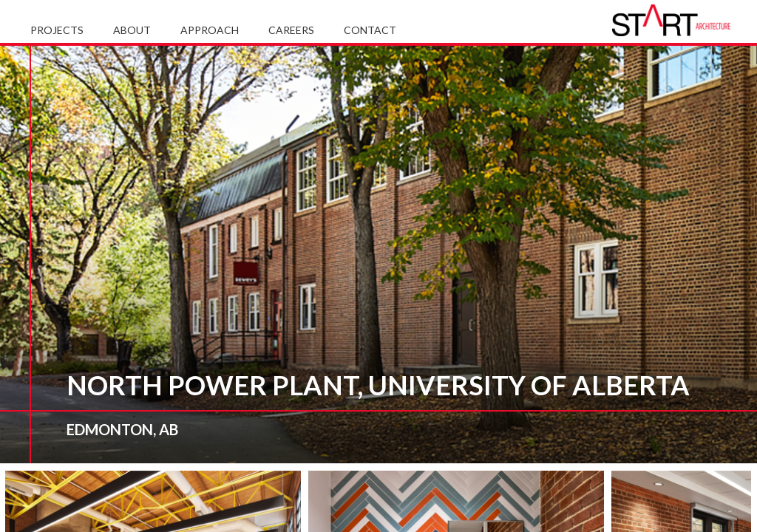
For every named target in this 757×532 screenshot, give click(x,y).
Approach (210, 30)
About (132, 30)
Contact (370, 30)
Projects (57, 30)
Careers (291, 30)
